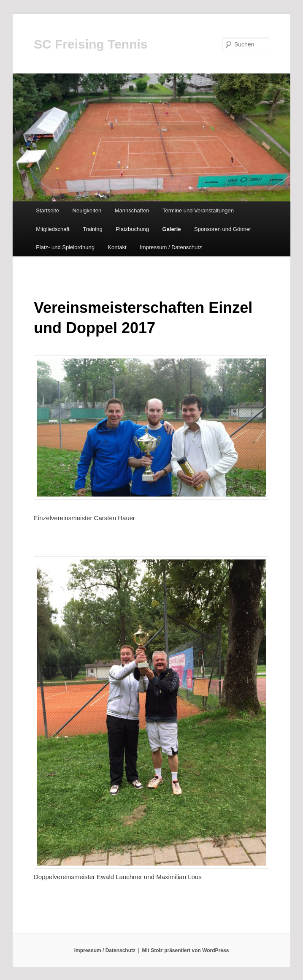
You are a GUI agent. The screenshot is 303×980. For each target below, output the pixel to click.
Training (92, 229)
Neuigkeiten (87, 210)
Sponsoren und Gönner (223, 229)
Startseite (47, 210)
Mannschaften (132, 210)
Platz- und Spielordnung (65, 247)
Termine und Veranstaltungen (198, 210)
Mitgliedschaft (53, 229)
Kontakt (117, 247)
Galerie (171, 229)
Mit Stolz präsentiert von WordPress (186, 950)
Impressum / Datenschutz (171, 247)
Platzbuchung (132, 229)
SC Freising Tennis (91, 44)
